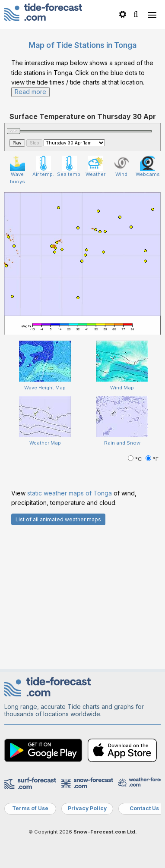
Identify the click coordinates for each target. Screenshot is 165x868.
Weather (95, 166)
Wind (122, 166)
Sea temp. (69, 166)
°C (136, 459)
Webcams (148, 166)
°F (152, 459)
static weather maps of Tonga (70, 493)
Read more (30, 92)
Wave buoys (17, 170)
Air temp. (43, 166)
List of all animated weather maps (58, 519)
